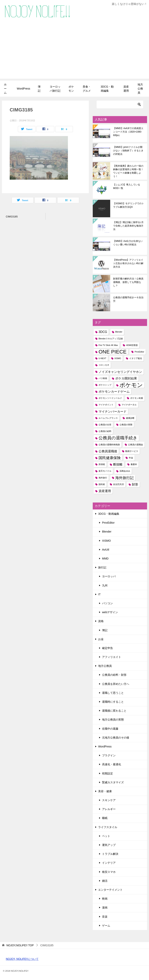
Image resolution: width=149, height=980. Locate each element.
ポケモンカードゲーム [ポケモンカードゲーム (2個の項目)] (114, 392)
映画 (105, 899)
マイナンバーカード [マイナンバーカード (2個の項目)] (113, 412)
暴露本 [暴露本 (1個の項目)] (134, 464)
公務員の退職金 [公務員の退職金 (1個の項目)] (136, 445)
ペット (106, 836)
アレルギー (109, 809)
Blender (107, 532)
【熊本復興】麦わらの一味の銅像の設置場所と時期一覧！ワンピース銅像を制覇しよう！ (128, 171)
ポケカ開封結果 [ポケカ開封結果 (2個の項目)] (126, 378)
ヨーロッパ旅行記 (55, 89)
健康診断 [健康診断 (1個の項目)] (130, 418)
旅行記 (102, 567)
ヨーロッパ (109, 576)
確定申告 (107, 648)
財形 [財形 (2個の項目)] (135, 484)
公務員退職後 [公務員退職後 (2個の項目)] (108, 451)
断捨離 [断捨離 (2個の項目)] (118, 464)
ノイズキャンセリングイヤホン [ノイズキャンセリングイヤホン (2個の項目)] (120, 372)
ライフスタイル (108, 827)
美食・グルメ (87, 89)
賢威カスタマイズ (113, 782)
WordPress (23, 89)
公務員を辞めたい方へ (116, 684)
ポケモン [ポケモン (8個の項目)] (131, 385)
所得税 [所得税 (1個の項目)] (102, 464)
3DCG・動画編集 (107, 89)
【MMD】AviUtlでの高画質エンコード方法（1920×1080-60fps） (128, 132)
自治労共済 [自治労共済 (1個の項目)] (118, 484)
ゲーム (106, 926)
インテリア (109, 863)
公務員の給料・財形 (114, 675)
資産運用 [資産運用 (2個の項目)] (105, 491)
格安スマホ (109, 872)
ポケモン (71, 89)
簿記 (39, 89)
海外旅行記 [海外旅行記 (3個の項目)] (124, 478)
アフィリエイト (112, 657)
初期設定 (107, 773)
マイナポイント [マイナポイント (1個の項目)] (106, 405)
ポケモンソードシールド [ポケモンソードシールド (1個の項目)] (110, 398)
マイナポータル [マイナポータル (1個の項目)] (129, 405)
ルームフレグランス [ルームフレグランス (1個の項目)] (108, 418)
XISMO (106, 541)
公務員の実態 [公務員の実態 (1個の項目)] (126, 425)
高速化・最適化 (112, 764)
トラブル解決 (110, 854)
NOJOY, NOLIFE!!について (22, 959)
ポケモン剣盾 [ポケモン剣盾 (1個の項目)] (137, 398)
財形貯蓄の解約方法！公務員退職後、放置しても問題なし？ (128, 282)
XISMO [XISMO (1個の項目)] (118, 358)
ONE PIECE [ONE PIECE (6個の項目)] (113, 352)
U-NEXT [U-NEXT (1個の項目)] (102, 358)
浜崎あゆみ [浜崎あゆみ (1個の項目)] (125, 471)
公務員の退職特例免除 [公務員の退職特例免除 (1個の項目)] (109, 445)
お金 (101, 639)
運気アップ (109, 845)
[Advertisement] (74, 52)
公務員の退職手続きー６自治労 (128, 299)
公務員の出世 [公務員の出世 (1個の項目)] (105, 425)
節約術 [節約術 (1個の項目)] (102, 484)
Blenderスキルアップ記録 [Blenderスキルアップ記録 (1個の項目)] (111, 339)
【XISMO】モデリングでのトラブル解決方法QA (129, 205)
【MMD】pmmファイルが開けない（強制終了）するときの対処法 (128, 151)
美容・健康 (105, 791)
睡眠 (105, 818)
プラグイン (109, 755)
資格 (101, 621)
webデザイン (110, 612)
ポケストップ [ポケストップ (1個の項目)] (105, 385)
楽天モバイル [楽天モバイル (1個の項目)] (105, 471)
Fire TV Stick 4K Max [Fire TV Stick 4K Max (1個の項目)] (108, 345)
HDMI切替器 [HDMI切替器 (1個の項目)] (132, 345)
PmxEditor (108, 523)
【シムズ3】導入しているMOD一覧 (127, 186)
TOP (20, 945)
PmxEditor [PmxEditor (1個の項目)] (139, 352)
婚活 (105, 881)
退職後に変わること (114, 711)
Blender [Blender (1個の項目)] (119, 332)
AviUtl (106, 550)
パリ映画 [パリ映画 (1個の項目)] (103, 378)
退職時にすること (113, 702)
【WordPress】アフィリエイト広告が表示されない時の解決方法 (128, 263)
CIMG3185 (12, 217)
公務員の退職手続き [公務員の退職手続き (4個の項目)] (118, 438)
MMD (105, 559)
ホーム (5, 89)
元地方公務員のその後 (116, 738)
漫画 (105, 908)
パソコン (107, 603)
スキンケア (109, 800)
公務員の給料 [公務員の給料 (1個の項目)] (105, 431)
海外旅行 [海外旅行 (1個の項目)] (103, 478)
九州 (105, 585)
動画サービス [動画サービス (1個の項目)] (132, 451)
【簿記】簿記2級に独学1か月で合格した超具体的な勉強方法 (128, 226)
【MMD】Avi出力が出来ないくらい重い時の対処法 (128, 243)
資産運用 (126, 89)
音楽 (105, 917)
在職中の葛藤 (110, 729)
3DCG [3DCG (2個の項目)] (103, 332)
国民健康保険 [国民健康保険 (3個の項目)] (110, 458)
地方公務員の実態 (113, 720)
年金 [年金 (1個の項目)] (131, 458)
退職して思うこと (113, 693)
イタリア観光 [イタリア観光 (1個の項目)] (136, 358)
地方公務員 (140, 89)
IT (99, 594)
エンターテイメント (110, 890)
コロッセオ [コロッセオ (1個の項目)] (104, 365)
